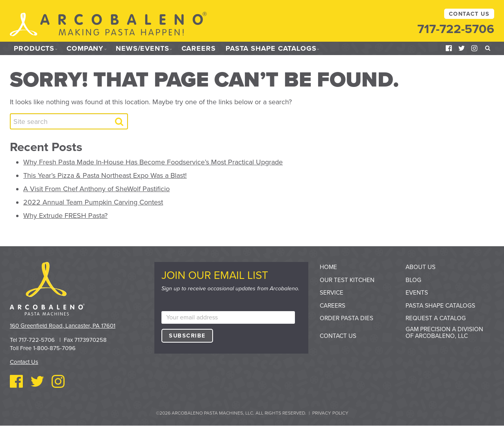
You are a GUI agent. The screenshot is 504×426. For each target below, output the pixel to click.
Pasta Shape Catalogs (271, 48)
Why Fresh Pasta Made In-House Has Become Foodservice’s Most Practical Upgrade (153, 162)
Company (85, 48)
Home (328, 267)
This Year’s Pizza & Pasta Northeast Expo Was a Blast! (105, 175)
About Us (421, 267)
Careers (199, 48)
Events (417, 293)
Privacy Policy (330, 413)
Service (332, 293)
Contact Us (469, 14)
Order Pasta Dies (346, 318)
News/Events (143, 48)
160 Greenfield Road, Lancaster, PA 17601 (63, 326)
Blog (413, 280)
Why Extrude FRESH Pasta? (65, 216)
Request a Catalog (436, 318)
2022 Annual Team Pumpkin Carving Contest (93, 202)
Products (34, 48)
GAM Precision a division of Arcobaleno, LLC (444, 333)
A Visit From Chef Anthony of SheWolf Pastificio (96, 189)
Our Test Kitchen (347, 280)
